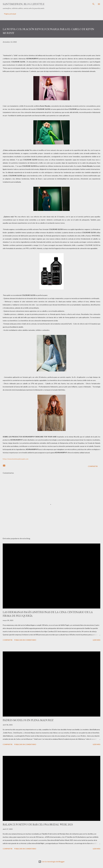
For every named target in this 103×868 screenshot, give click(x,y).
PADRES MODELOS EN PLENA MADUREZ (28, 720)
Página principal (10, 14)
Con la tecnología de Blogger (51, 862)
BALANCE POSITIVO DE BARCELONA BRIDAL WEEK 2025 (38, 824)
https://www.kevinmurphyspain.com (16, 459)
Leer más (97, 640)
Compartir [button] (93, 466)
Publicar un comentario (25, 640)
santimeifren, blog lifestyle (24, 4)
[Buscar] (93, 4)
